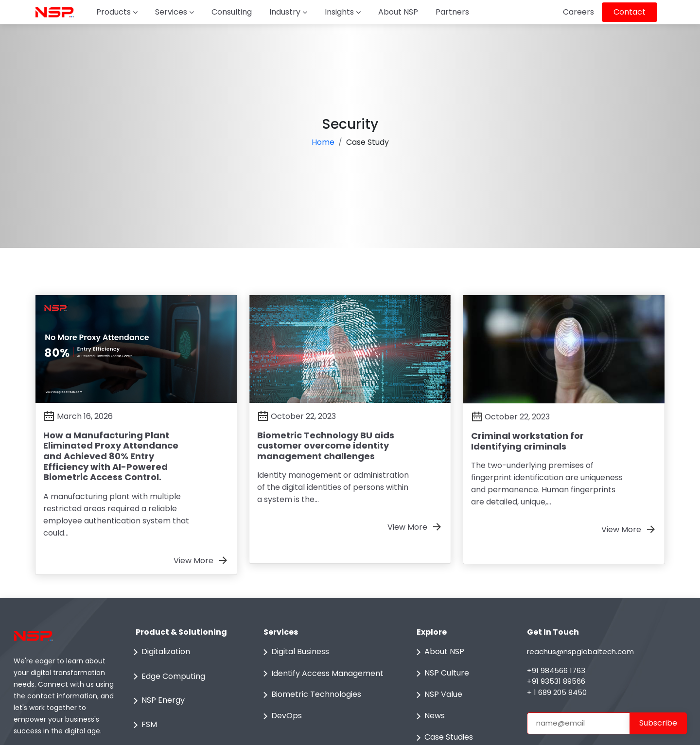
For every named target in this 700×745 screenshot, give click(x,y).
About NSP (398, 12)
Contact (630, 12)
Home (323, 142)
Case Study (367, 142)
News (429, 716)
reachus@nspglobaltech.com (580, 651)
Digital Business (294, 652)
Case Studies (443, 738)
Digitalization (160, 652)
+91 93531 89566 (556, 681)
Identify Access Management (322, 674)
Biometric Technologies (310, 695)
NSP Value (437, 695)
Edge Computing (167, 676)
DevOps (281, 716)
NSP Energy (157, 701)
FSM (143, 725)
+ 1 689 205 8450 (557, 692)
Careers (578, 12)
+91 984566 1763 (556, 670)
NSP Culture (441, 674)
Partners (452, 12)
